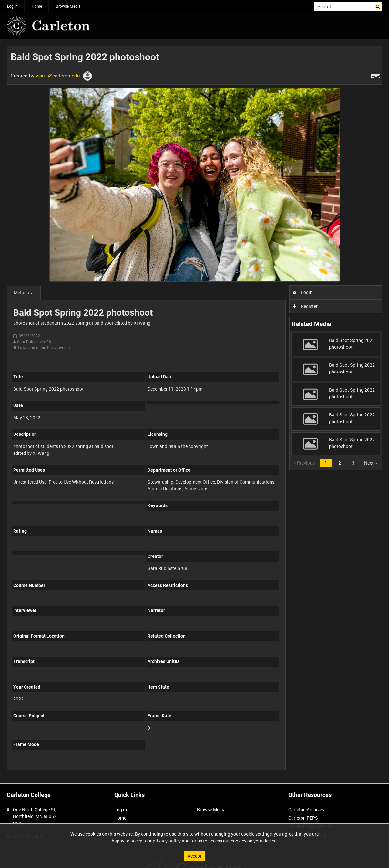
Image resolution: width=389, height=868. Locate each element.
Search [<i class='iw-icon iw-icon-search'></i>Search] (379, 6)
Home (37, 6)
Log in (12, 6)
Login (303, 292)
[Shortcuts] (376, 75)
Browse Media (68, 6)
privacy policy (167, 841)
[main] (194, 411)
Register (305, 306)
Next (370, 463)
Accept (194, 856)
